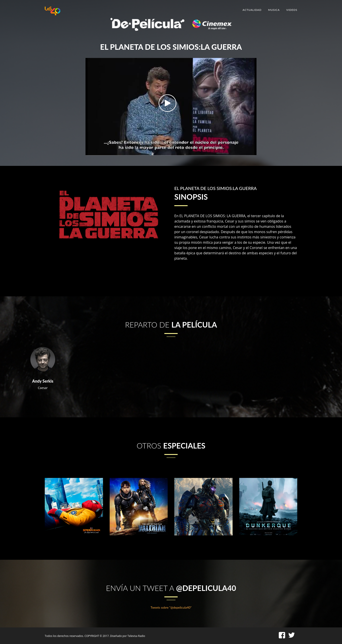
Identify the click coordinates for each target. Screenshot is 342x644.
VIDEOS (292, 10)
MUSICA (274, 10)
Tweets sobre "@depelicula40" (171, 607)
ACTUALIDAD (252, 10)
